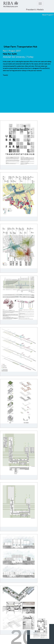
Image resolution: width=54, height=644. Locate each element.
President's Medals (35, 10)
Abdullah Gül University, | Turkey (18, 57)
